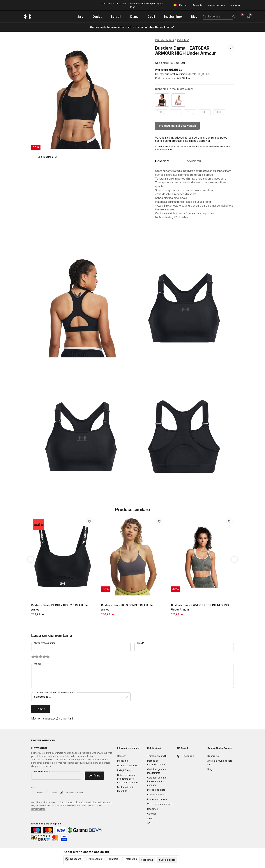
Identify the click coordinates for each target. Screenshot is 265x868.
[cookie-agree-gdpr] (167, 860)
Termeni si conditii (157, 756)
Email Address (42, 771)
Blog (210, 769)
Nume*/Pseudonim (44, 643)
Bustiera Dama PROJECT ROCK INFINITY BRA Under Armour (200, 607)
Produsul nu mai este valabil (177, 126)
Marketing (131, 859)
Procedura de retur (157, 799)
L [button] (190, 112)
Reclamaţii (153, 809)
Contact (121, 756)
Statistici (114, 859)
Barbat (40, 793)
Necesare (76, 859)
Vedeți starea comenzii (160, 804)
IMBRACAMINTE (165, 40)
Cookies (152, 814)
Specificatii (193, 161)
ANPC (150, 818)
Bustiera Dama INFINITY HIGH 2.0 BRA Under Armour (60, 607)
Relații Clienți (124, 770)
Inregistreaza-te (216, 5)
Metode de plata (156, 790)
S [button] (176, 112)
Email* (141, 643)
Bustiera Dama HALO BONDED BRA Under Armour (128, 607)
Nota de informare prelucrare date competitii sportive (127, 779)
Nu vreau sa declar (74, 793)
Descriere (162, 161)
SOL (150, 823)
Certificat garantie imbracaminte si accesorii (157, 781)
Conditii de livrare (157, 795)
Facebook (188, 756)
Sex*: (34, 788)
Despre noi (213, 756)
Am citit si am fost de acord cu (71, 806)
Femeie (54, 793)
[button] (231, 56)
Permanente (95, 859)
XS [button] (161, 112)
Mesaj (37, 664)
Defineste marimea (128, 766)
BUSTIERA (183, 40)
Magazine (123, 761)
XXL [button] (219, 112)
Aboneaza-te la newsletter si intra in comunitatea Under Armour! (132, 27)
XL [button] (205, 112)
